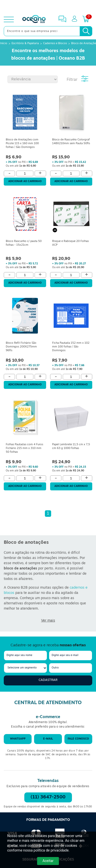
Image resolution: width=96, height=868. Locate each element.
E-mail (48, 739)
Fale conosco (78, 739)
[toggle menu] (9, 19)
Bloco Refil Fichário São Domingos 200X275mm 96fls (21, 347)
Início (4, 44)
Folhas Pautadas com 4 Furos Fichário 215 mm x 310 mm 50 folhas (24, 448)
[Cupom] (48, 6)
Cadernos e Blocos (55, 44)
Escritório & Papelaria (25, 44)
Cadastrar (48, 680)
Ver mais (48, 621)
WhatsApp (18, 739)
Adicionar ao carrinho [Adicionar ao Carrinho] (25, 181)
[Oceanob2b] (34, 19)
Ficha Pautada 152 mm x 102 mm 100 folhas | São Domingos (71, 347)
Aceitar (48, 861)
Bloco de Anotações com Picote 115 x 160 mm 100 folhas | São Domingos (22, 144)
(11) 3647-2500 (48, 797)
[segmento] (25, 668)
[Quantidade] (25, 173)
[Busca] (86, 31)
